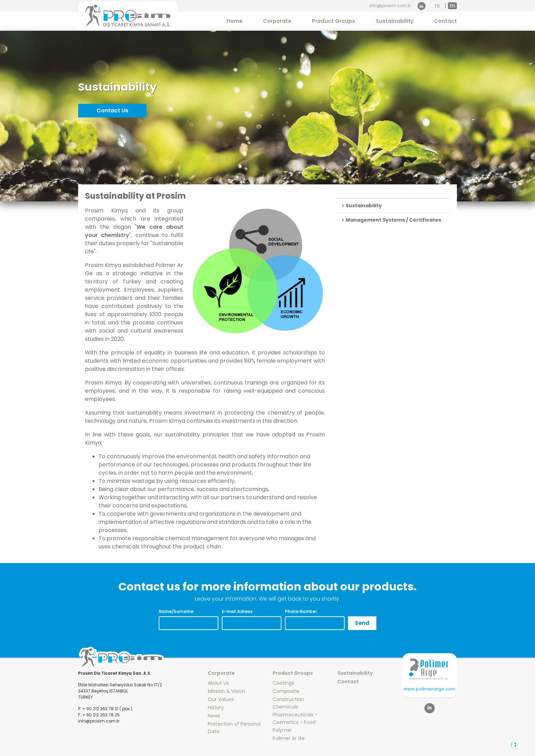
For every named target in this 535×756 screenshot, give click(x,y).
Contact (445, 21)
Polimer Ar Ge (289, 738)
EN (452, 6)
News (214, 716)
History (216, 708)
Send (362, 623)
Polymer (282, 730)
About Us (218, 683)
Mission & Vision (226, 691)
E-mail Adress (237, 611)
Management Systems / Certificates (392, 220)
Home (235, 21)
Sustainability (395, 21)
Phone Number (301, 611)
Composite (286, 691)
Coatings (283, 683)
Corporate (277, 21)
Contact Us (112, 110)
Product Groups (334, 21)
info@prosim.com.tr (390, 6)
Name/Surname (176, 611)
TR (437, 6)
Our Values (221, 699)
